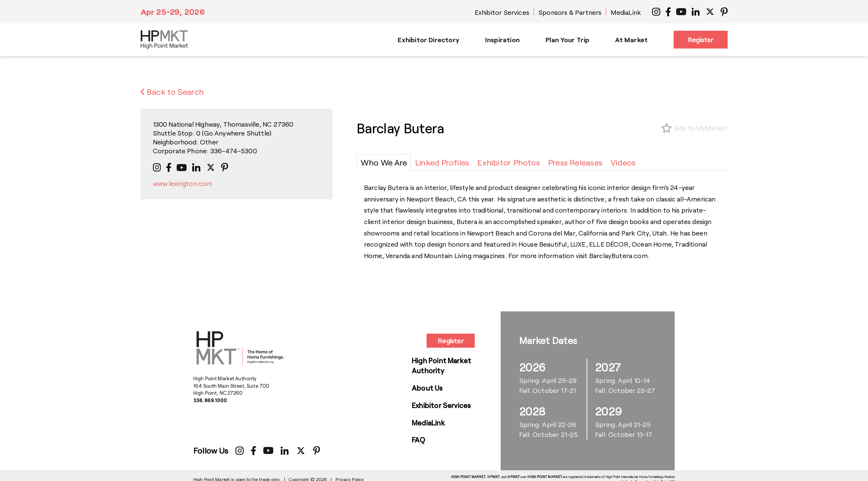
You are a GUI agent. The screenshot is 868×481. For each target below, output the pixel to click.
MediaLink (626, 12)
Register (700, 40)
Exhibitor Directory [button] (428, 40)
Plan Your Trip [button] (567, 40)
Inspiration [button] (502, 40)
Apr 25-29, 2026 (173, 11)
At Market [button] (631, 40)
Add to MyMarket (701, 128)
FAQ (419, 440)
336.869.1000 (210, 400)
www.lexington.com (183, 183)
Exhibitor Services (502, 12)
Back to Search (172, 91)
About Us (427, 388)
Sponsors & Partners (570, 12)
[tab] (384, 162)
